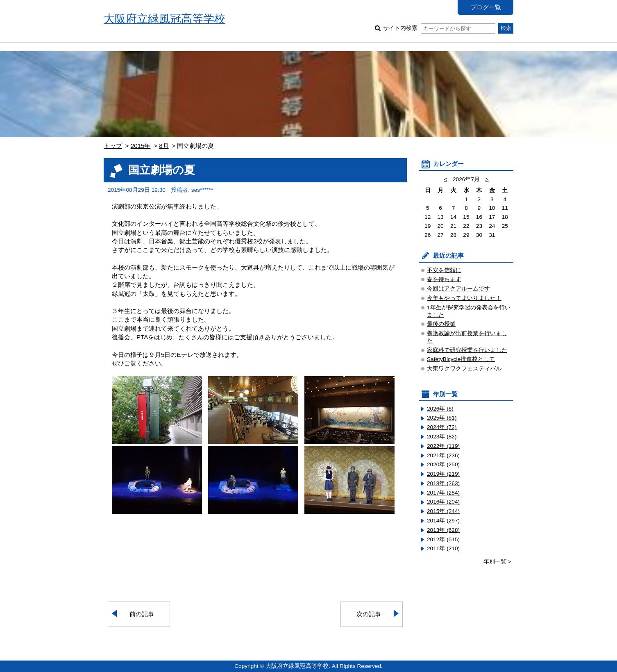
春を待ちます (444, 279)
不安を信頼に (444, 270)
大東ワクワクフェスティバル (464, 369)
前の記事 (142, 614)
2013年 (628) (443, 530)
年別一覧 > (497, 562)
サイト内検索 (439, 28)
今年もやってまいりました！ (464, 298)
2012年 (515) (443, 539)
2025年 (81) (442, 418)
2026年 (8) (440, 409)
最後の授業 (441, 324)
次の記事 (369, 614)
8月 (164, 146)
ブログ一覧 (486, 7)
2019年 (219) (443, 474)
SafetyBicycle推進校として (461, 359)
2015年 (141, 146)
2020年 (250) (443, 464)
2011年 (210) (443, 548)
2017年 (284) (443, 493)
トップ (113, 146)
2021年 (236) (443, 455)
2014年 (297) (443, 521)
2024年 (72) (442, 427)
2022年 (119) (443, 446)
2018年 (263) (443, 483)
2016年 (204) (443, 502)
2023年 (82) (442, 437)
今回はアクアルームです (458, 289)
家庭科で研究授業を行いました (467, 350)
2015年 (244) (443, 511)
